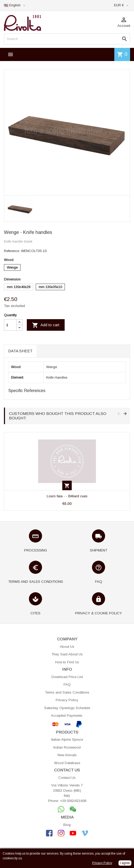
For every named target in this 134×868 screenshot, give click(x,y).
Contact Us (67, 778)
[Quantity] (10, 325)
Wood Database (67, 763)
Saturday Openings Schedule (67, 708)
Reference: (12, 251)
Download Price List (67, 677)
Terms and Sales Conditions (67, 692)
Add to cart (46, 325)
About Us (67, 647)
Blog (67, 825)
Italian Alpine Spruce (67, 739)
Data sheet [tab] (20, 351)
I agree (125, 863)
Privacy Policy (67, 700)
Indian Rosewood (67, 747)
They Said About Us (67, 654)
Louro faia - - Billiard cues (67, 496)
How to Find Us (67, 662)
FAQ (67, 684)
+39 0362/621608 (73, 801)
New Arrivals (67, 755)
